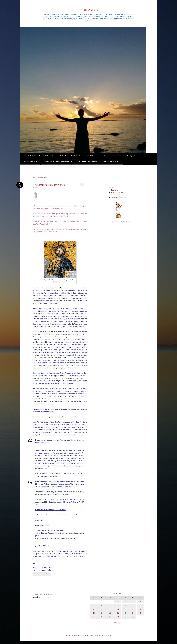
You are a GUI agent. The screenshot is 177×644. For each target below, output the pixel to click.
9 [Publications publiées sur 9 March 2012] (125, 605)
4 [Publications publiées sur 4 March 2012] (140, 601)
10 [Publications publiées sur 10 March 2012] (133, 605)
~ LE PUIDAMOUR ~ (88, 10)
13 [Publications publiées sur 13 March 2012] (102, 609)
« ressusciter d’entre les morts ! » (50, 185)
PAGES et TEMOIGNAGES (70, 156)
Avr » (120, 622)
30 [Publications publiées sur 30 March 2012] (125, 617)
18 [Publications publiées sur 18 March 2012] (140, 609)
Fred (41, 188)
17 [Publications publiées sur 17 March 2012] (133, 609)
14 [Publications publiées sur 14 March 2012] (110, 609)
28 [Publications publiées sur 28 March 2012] (110, 617)
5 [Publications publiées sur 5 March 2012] (94, 605)
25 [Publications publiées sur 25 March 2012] (140, 613)
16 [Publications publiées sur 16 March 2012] (125, 609)
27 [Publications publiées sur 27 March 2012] (102, 617)
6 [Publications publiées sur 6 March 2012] (102, 605)
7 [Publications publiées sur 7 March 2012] (110, 605)
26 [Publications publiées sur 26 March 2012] (94, 617)
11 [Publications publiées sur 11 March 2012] (140, 605)
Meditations (46, 574)
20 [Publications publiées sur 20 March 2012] (102, 613)
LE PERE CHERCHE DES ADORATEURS (38, 156)
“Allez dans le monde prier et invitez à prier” (120, 156)
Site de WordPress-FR (118, 197)
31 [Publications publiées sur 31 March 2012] (133, 617)
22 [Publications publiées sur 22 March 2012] (118, 613)
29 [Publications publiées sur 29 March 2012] (118, 617)
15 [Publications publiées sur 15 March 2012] (118, 609)
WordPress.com (107, 635)
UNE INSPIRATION (30, 162)
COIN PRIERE (92, 156)
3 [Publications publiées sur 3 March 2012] (133, 601)
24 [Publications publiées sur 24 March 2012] (133, 613)
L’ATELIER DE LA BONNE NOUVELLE (58, 162)
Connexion (114, 190)
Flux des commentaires (119, 195)
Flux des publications (118, 193)
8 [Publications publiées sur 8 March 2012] (118, 605)
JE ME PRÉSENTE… (112, 162)
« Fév (115, 622)
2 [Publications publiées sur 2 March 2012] (125, 601)
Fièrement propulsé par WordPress (76, 635)
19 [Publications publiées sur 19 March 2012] (94, 613)
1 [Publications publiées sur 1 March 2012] (118, 601)
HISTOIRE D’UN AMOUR (88, 162)
